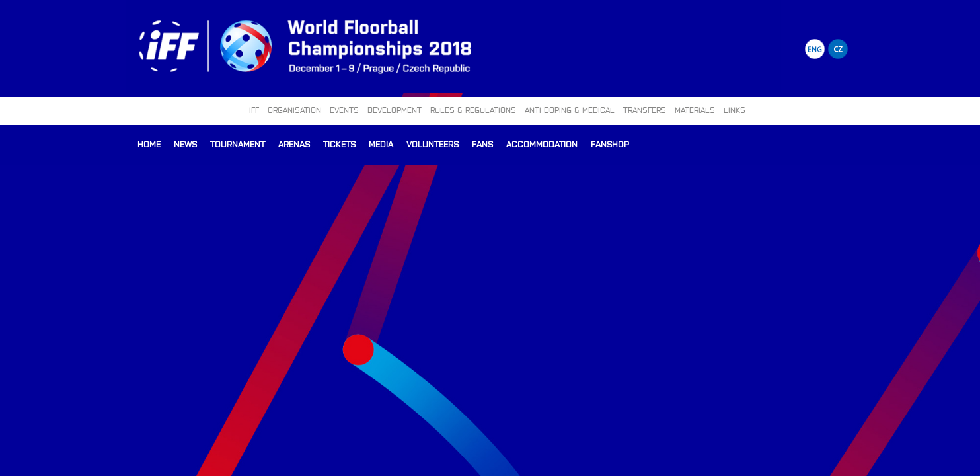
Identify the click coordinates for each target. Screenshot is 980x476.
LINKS (735, 110)
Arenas (294, 144)
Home (149, 144)
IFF (254, 110)
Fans (482, 144)
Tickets (339, 144)
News (185, 144)
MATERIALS (695, 110)
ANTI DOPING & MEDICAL (570, 110)
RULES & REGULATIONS (473, 110)
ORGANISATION (294, 110)
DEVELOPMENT (395, 110)
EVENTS (344, 110)
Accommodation (542, 144)
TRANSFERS (645, 110)
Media (381, 144)
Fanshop (610, 144)
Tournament (238, 144)
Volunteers (433, 144)
